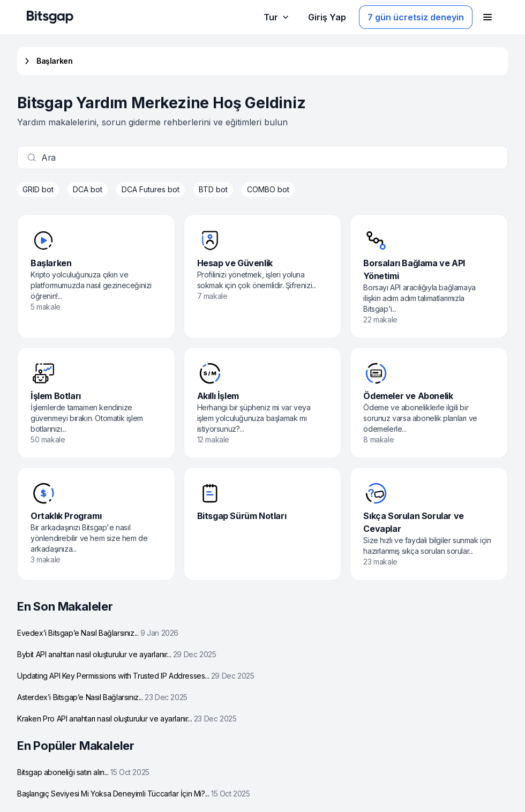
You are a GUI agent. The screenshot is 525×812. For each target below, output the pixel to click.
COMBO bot (268, 189)
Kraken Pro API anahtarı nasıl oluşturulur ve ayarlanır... (127, 719)
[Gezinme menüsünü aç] (487, 17)
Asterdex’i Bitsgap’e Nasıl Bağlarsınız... (102, 697)
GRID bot (38, 189)
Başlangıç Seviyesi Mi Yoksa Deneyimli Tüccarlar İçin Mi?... (134, 794)
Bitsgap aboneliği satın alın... (83, 772)
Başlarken (47, 61)
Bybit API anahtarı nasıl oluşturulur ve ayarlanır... (117, 654)
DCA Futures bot (151, 189)
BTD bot (213, 189)
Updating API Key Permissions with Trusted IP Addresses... (136, 676)
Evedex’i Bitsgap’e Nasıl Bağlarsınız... (98, 633)
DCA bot (88, 189)
